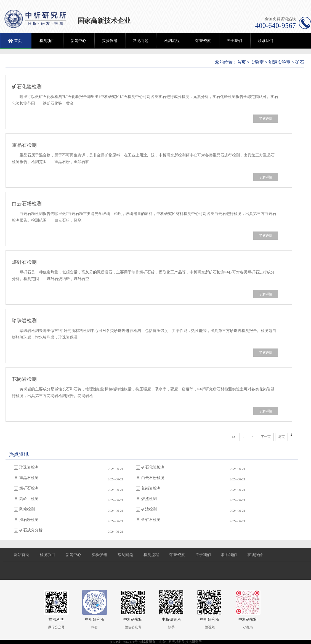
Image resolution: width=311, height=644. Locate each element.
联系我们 (265, 41)
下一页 (266, 437)
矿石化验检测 (27, 87)
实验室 (257, 62)
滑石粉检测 (29, 520)
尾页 (281, 437)
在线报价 (255, 555)
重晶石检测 (24, 145)
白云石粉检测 (27, 204)
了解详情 (266, 119)
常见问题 (141, 41)
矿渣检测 (149, 509)
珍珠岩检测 (24, 321)
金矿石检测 (151, 520)
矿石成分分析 (31, 530)
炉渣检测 (149, 499)
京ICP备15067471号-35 (126, 642)
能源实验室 (280, 62)
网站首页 (22, 555)
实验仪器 (110, 41)
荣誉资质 (203, 41)
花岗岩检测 (24, 379)
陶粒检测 (27, 509)
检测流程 (172, 41)
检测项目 (47, 41)
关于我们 (234, 41)
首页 (18, 41)
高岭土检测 (29, 499)
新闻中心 (78, 41)
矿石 (300, 62)
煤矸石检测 (24, 262)
